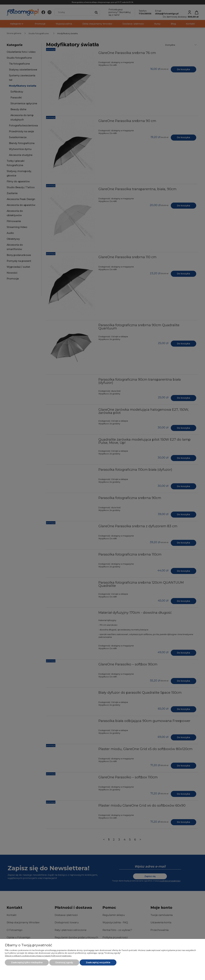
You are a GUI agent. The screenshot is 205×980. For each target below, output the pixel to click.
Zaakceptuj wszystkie (98, 962)
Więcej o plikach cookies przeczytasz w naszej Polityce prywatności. (38, 956)
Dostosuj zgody (64, 962)
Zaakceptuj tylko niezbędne (27, 962)
